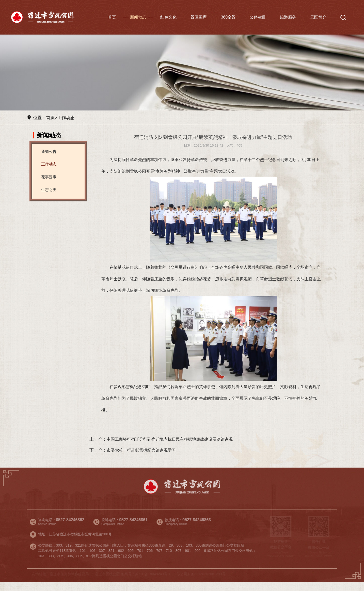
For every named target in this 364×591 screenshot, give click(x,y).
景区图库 (199, 17)
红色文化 (168, 17)
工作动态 (67, 118)
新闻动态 (138, 17)
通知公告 (49, 151)
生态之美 (49, 190)
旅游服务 (288, 17)
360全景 (228, 17)
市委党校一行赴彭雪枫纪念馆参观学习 (143, 458)
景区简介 (318, 17)
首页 (112, 17)
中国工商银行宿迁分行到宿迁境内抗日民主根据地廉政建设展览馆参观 (174, 448)
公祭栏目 (258, 17)
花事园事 (49, 177)
